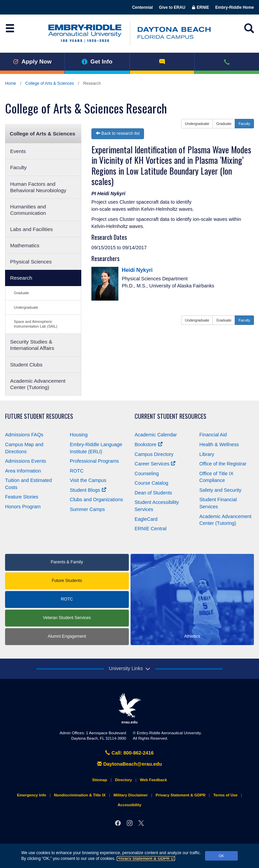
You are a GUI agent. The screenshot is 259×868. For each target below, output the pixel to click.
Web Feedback (153, 780)
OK (222, 856)
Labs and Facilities (32, 229)
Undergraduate (26, 307)
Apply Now (32, 61)
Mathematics (25, 245)
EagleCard (146, 519)
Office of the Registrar (223, 464)
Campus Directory (154, 454)
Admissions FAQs (24, 435)
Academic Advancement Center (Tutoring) (38, 384)
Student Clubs (26, 365)
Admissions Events (26, 461)
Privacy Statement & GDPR (146, 859)
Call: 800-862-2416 (129, 753)
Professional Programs (94, 461)
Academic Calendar (156, 435)
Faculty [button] (244, 124)
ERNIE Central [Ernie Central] (150, 529)
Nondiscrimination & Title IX (80, 795)
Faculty (18, 167)
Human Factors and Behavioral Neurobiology (38, 187)
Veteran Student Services (67, 618)
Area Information (23, 471)
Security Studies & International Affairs (32, 345)
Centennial (142, 7)
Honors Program (23, 507)
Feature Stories (22, 497)
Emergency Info (31, 795)
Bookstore (149, 444)
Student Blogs (88, 490)
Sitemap (100, 780)
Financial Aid (213, 435)
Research (21, 278)
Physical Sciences (31, 262)
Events (18, 151)
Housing (79, 435)
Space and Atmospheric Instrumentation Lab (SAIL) (36, 324)
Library (207, 454)
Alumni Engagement (67, 636)
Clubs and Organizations (96, 500)
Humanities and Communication (28, 210)
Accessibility (129, 805)
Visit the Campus (88, 480)
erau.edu (129, 708)
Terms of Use (225, 795)
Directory (124, 780)
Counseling (147, 474)
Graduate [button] (224, 124)
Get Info (97, 61)
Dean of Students (153, 493)
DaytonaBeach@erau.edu (129, 764)
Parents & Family (67, 562)
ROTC (77, 471)
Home (11, 83)
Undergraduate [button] (197, 124)
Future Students (67, 581)
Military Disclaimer (131, 795)
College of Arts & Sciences (50, 83)
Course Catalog (151, 483)
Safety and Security (220, 490)
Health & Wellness (219, 444)
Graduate (21, 293)
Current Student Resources (170, 416)
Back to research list (118, 133)
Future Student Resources (39, 416)
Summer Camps (87, 509)
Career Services (155, 464)
